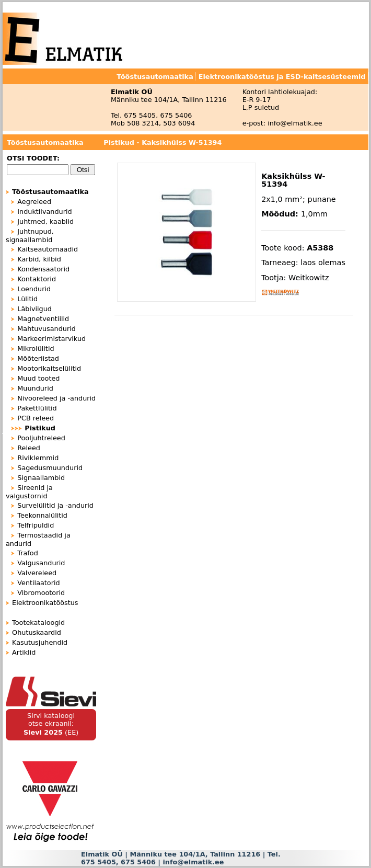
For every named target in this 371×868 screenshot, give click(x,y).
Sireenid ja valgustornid (29, 492)
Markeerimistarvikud (51, 339)
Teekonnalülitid (42, 515)
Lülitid (27, 299)
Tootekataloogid (38, 623)
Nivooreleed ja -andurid (56, 398)
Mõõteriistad (38, 358)
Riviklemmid (38, 458)
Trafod (28, 553)
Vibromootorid (41, 593)
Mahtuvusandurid (47, 329)
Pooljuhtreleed (41, 438)
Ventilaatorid (38, 583)
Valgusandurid (41, 563)
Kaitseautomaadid (48, 249)
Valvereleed (37, 573)
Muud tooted (38, 378)
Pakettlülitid (37, 408)
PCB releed (36, 418)
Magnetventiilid (43, 319)
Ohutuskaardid (37, 632)
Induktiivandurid (44, 212)
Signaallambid (41, 478)
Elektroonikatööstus (45, 603)
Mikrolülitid (36, 349)
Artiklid (24, 652)
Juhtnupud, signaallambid (30, 236)
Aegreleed (34, 202)
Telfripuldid (36, 525)
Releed (29, 448)
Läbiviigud (34, 309)
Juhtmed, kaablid (45, 221)
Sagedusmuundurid (50, 468)
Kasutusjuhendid (40, 642)
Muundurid (35, 388)
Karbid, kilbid (39, 259)
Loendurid (34, 289)
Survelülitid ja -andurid (55, 505)
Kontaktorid (37, 279)
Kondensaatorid (43, 269)
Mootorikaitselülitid (49, 368)
